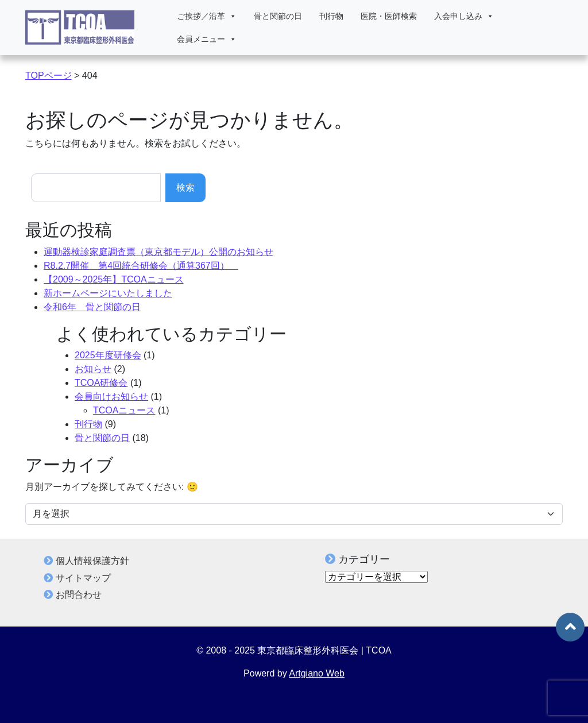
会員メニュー (207, 39)
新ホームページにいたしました (108, 293)
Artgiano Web (317, 673)
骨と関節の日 (278, 16)
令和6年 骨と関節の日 (92, 307)
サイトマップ (83, 578)
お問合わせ (79, 595)
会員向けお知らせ (111, 397)
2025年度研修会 (108, 355)
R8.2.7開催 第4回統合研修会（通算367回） (141, 266)
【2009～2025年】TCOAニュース (114, 279)
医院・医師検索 (389, 16)
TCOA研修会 (101, 383)
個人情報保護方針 (92, 561)
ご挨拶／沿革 (207, 16)
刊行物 (331, 16)
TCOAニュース (124, 410)
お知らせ (93, 369)
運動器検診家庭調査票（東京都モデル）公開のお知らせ (158, 252)
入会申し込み (464, 16)
